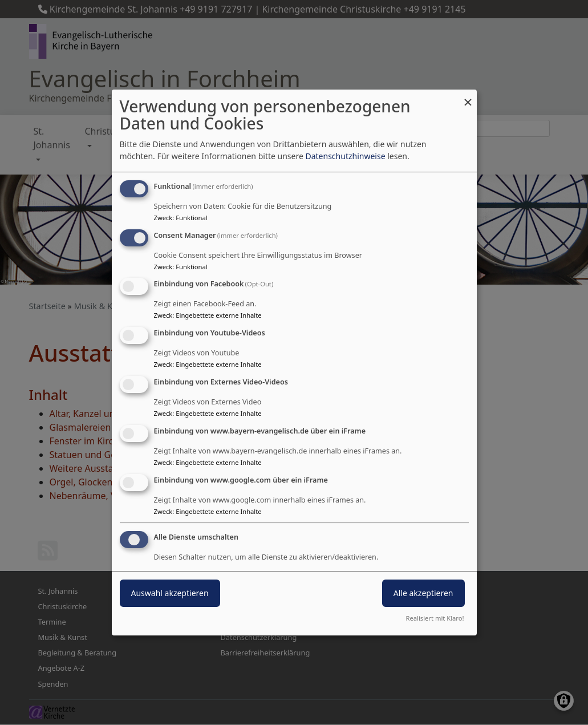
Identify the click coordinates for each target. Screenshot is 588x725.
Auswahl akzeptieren (170, 594)
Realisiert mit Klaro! (435, 618)
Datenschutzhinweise (345, 156)
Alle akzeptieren (423, 594)
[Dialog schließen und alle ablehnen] (468, 97)
